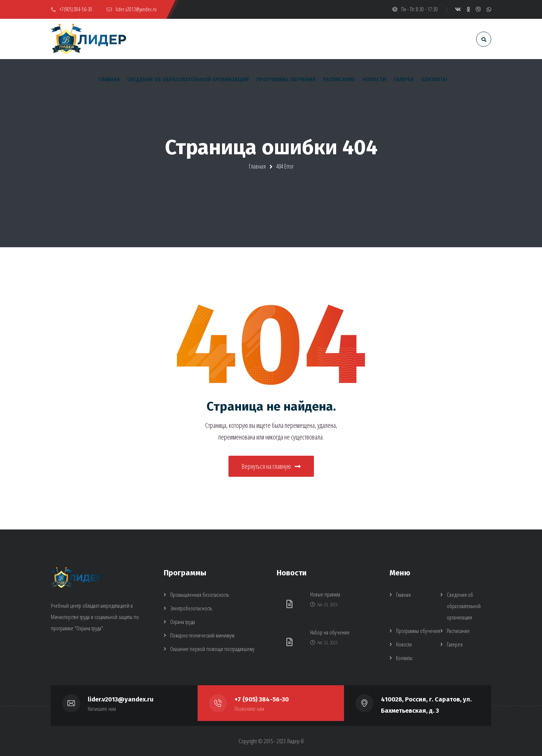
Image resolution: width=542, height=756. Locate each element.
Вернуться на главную (271, 466)
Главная (257, 166)
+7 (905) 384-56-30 (262, 699)
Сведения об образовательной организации (464, 606)
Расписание (458, 631)
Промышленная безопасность (199, 595)
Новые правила (325, 594)
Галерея (455, 644)
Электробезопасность (191, 608)
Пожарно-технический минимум (202, 635)
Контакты (404, 658)
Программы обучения (418, 631)
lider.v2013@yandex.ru (121, 699)
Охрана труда (183, 622)
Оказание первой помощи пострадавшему (212, 649)
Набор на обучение (330, 632)
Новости (404, 644)
